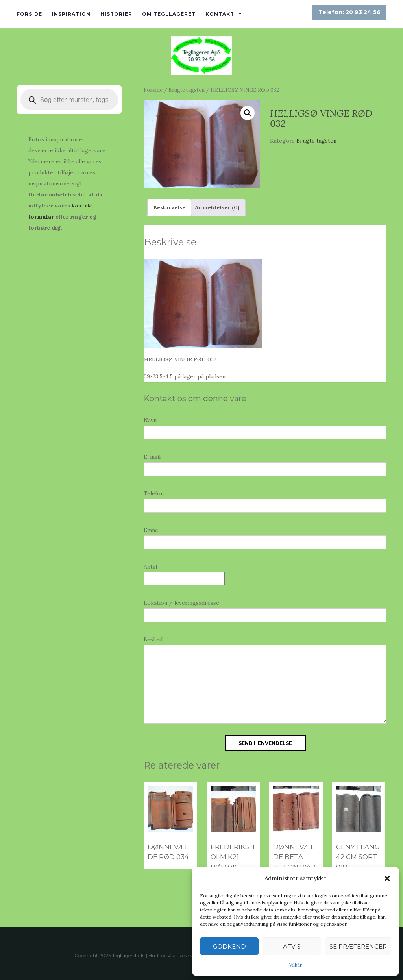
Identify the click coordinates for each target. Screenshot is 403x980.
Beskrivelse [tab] (169, 207)
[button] (387, 878)
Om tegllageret (169, 14)
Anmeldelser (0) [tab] (217, 207)
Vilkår (296, 965)
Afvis (292, 946)
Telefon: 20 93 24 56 (349, 12)
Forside (29, 14)
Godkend (229, 946)
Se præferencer (358, 946)
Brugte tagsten (187, 90)
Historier (116, 14)
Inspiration (71, 14)
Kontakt (220, 14)
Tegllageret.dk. (128, 955)
